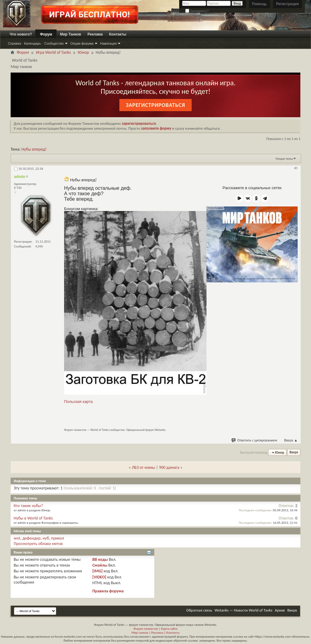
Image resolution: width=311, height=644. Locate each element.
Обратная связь (199, 610)
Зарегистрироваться (155, 105)
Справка (14, 43)
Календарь (32, 43)
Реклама (95, 34)
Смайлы (100, 565)
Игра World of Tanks (53, 52)
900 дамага (169, 467)
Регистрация (287, 4)
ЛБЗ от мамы (144, 467)
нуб (46, 538)
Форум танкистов (146, 629)
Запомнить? (197, 11)
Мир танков (140, 633)
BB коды (100, 559)
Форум (46, 34)
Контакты (118, 34)
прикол (58, 538)
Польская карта (78, 402)
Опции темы (284, 159)
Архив (280, 610)
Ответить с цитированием (255, 440)
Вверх (291, 440)
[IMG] (97, 571)
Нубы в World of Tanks (33, 518)
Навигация (108, 43)
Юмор (83, 52)
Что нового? (21, 34)
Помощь (260, 4)
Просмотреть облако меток (38, 544)
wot (17, 538)
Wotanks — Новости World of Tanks (244, 610)
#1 (296, 168)
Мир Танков (70, 34)
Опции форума (82, 43)
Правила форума (108, 591)
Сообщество (54, 43)
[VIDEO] (99, 577)
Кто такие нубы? (28, 506)
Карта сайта (169, 629)
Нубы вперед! (34, 149)
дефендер (32, 538)
